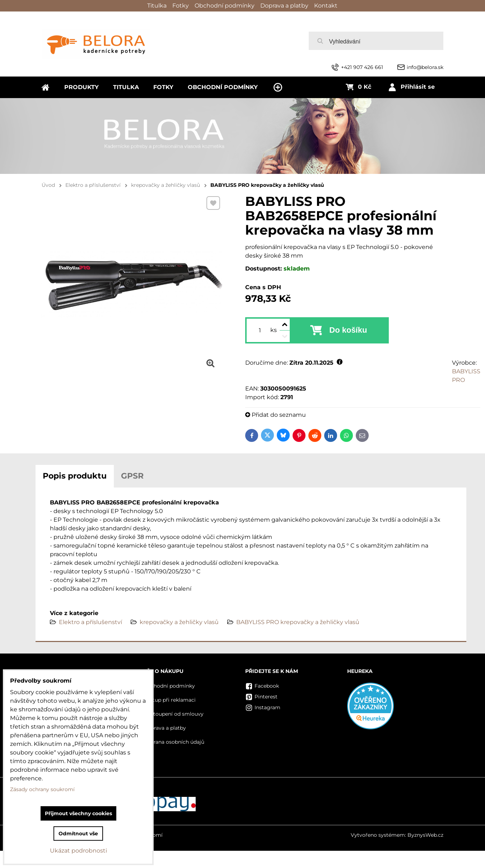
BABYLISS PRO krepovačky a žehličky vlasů (298, 622)
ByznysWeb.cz (425, 835)
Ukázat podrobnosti (78, 851)
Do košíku (348, 330)
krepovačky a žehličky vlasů (179, 622)
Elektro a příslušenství (90, 622)
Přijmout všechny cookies (78, 813)
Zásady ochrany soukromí (42, 789)
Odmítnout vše (78, 834)
